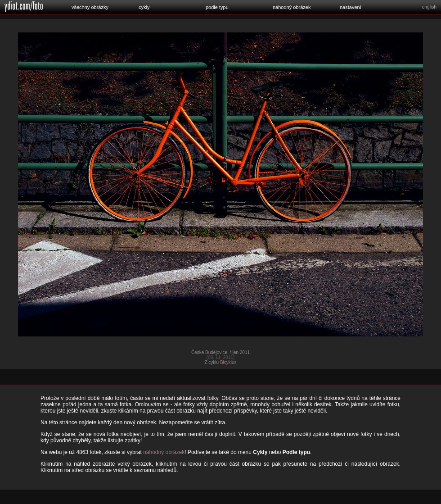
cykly (144, 7)
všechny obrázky (90, 7)
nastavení (351, 7)
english (429, 7)
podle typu (217, 7)
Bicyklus (228, 362)
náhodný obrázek (292, 7)
